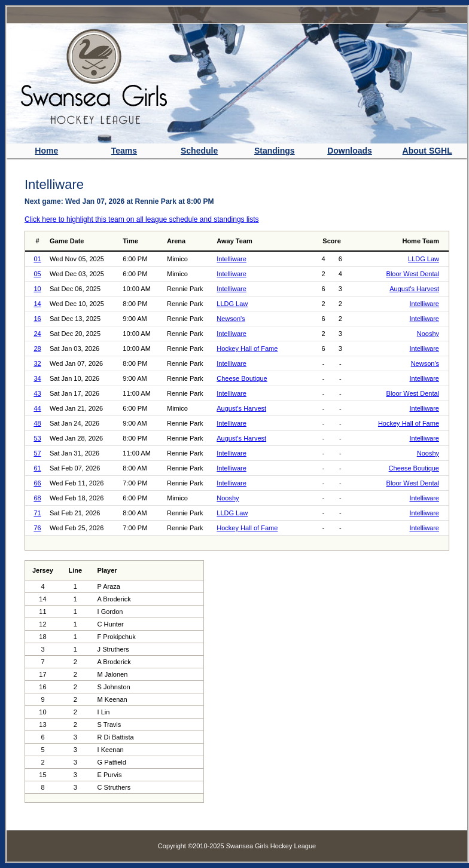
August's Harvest (414, 289)
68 (37, 498)
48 (37, 423)
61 (37, 468)
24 (37, 334)
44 (37, 408)
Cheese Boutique (242, 378)
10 (37, 289)
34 (37, 378)
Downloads (350, 151)
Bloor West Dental (413, 274)
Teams (124, 151)
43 (37, 393)
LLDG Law (424, 259)
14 (37, 304)
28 (37, 349)
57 (37, 453)
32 (37, 363)
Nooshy (428, 334)
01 (37, 259)
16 (37, 319)
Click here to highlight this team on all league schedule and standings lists (142, 219)
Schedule (199, 151)
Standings (275, 151)
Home (46, 151)
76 (37, 528)
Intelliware (232, 259)
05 (37, 274)
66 (37, 483)
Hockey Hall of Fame (247, 349)
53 (37, 438)
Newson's (231, 319)
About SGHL (427, 151)
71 (37, 513)
